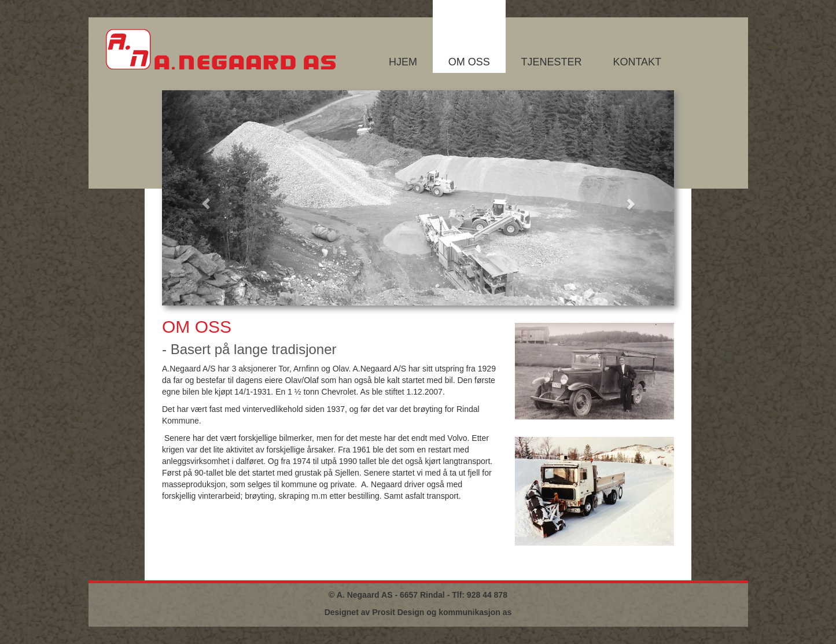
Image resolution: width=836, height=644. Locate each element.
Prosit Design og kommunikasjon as (442, 612)
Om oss (469, 62)
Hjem (403, 62)
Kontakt (637, 62)
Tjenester (552, 62)
